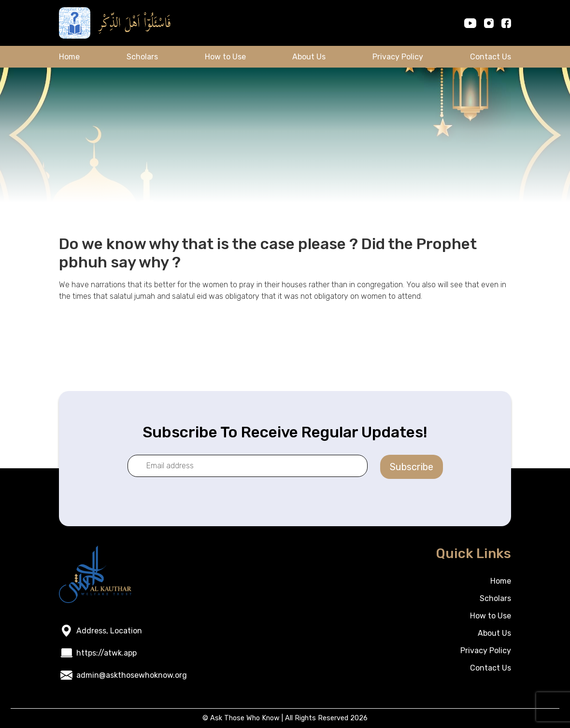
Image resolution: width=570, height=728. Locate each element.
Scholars (142, 57)
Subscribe (412, 467)
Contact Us (491, 57)
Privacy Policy (398, 57)
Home (69, 57)
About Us (309, 57)
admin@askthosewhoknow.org (132, 675)
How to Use (225, 57)
